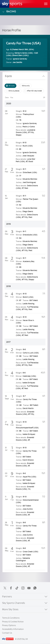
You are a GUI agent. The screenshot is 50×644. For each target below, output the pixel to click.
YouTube (29, 588)
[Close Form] (44, 76)
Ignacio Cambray (20, 59)
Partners (7, 597)
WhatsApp (35, 588)
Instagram (23, 588)
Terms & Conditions (11, 618)
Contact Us (7, 633)
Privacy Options (9, 625)
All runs (11, 86)
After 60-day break (34, 91)
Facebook (11, 588)
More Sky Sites (10, 609)
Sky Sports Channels (14, 603)
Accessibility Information (13, 629)
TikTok (17, 588)
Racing (9, 12)
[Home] (12, 4)
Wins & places (14, 91)
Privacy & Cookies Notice (13, 622)
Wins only (26, 86)
